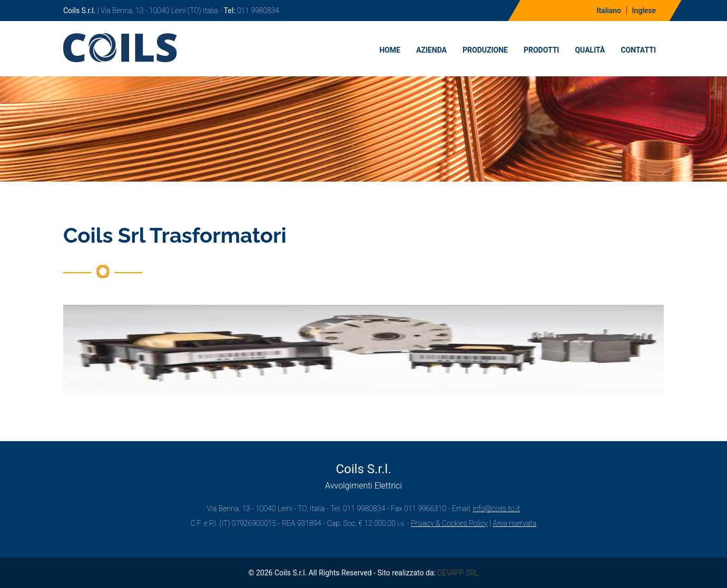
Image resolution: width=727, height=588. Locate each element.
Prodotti (542, 50)
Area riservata (514, 523)
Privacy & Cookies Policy (449, 523)
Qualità (590, 50)
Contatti (638, 50)
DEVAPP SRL (458, 573)
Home (390, 50)
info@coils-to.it (496, 509)
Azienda (431, 50)
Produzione (485, 50)
